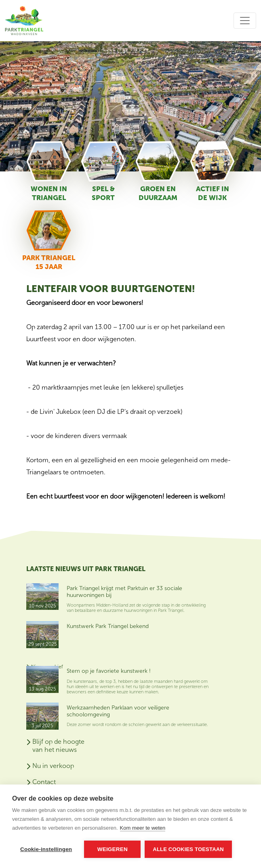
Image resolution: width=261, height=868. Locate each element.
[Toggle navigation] (245, 21)
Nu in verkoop (53, 766)
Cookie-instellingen (46, 849)
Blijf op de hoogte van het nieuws (58, 746)
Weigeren (113, 849)
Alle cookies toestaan (188, 849)
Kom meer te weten (143, 828)
